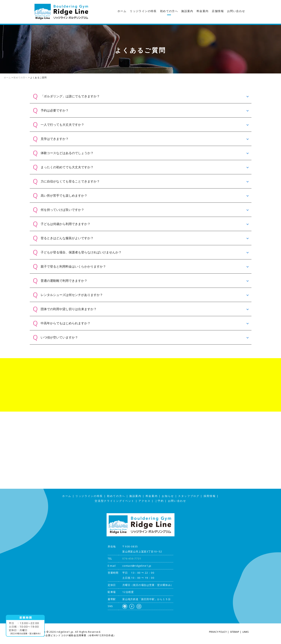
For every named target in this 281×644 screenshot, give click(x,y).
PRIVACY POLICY (218, 632)
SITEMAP (235, 632)
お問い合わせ (236, 11)
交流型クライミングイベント (115, 501)
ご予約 (159, 501)
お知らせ (168, 496)
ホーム (122, 11)
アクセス (277, 107)
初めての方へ (169, 11)
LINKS (246, 632)
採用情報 (210, 496)
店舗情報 (218, 11)
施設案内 (187, 11)
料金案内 (203, 11)
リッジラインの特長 (143, 11)
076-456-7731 (132, 558)
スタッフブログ (277, 77)
